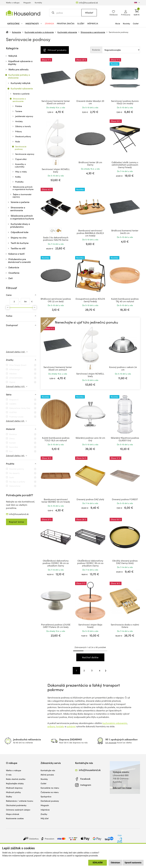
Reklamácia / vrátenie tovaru (20, 801)
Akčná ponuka (47, 775)
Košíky (18, 177)
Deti (11, 278)
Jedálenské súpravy (24, 116)
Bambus (13, 434)
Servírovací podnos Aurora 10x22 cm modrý (125, 102)
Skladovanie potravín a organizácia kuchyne (23, 188)
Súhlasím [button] (98, 863)
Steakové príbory (23, 136)
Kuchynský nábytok (21, 83)
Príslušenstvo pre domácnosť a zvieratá (19, 261)
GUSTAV (13, 412)
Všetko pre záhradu (18, 69)
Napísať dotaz (17, 522)
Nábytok (13, 56)
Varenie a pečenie (21, 94)
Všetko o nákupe (13, 3)
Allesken (13, 374)
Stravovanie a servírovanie (93, 32)
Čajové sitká (21, 159)
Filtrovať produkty (57, 50)
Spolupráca (46, 796)
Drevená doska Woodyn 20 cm (90, 102)
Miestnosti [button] (32, 24)
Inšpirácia (93, 24)
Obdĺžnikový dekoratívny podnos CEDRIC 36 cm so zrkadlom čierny (56, 563)
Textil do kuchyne (20, 243)
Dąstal (12, 382)
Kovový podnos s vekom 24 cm (123, 368)
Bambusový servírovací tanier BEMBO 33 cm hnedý (56, 501)
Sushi (12, 477)
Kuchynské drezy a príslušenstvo (20, 225)
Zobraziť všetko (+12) (16, 352)
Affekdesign (15, 369)
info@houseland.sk (88, 3)
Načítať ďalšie (90, 657)
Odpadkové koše (20, 232)
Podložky (19, 182)
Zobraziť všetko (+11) (16, 386)
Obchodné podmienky (16, 805)
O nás (9, 775)
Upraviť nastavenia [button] (133, 863)
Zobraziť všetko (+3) (15, 421)
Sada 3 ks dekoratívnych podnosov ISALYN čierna (56, 239)
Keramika (14, 447)
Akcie (118, 24)
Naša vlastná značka (16, 779)
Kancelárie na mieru (50, 788)
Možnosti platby (13, 792)
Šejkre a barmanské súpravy (22, 196)
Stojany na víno (19, 238)
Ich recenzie (111, 743)
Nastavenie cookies (15, 818)
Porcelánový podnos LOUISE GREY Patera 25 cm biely (56, 626)
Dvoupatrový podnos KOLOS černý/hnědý (90, 300)
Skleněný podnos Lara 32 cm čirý (90, 439)
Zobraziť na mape (122, 788)
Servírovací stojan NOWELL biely (56, 170)
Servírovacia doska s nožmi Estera (125, 626)
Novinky (126, 24)
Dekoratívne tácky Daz (20, 408)
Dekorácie (14, 267)
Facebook (85, 779)
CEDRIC (13, 404)
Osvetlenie (14, 273)
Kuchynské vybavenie (67, 32)
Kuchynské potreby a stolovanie (39, 32)
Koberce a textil (16, 254)
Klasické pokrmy (17, 469)
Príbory (19, 131)
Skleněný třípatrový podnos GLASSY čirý (125, 439)
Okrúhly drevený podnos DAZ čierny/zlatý (125, 562)
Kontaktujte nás (48, 770)
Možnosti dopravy (14, 788)
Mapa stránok (13, 814)
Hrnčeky (19, 121)
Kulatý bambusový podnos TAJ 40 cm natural (125, 300)
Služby (81, 24)
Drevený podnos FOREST (125, 499)
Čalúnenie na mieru (50, 792)
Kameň (12, 443)
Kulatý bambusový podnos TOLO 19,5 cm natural (56, 439)
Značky (44, 814)
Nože (18, 142)
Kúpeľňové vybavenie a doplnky (20, 63)
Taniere (19, 111)
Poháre (19, 106)
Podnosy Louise (16, 417)
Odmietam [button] (115, 863)
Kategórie (16, 32)
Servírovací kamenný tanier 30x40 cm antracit (56, 102)
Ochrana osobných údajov (18, 810)
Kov (11, 451)
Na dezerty (14, 473)
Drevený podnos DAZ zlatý (90, 499)
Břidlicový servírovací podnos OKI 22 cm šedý (56, 300)
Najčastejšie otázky (15, 783)
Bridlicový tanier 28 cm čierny (90, 164)
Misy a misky (21, 172)
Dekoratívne (15, 486)
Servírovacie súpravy (25, 154)
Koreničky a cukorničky (20, 165)
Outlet (136, 24)
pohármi (71, 726)
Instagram (86, 785)
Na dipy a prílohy (17, 482)
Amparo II (14, 400)
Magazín (27, 3)
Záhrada (49, 24)
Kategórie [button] (13, 24)
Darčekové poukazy (50, 801)
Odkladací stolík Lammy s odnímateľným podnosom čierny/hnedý (125, 165)
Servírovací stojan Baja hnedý (90, 626)
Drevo (12, 438)
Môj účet (45, 818)
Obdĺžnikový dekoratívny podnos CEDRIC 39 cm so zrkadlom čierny (90, 563)
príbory (51, 726)
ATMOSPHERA (16, 378)
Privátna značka (66, 24)
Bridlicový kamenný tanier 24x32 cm (125, 232)
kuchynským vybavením (115, 723)
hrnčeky (60, 726)
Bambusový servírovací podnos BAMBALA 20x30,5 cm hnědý (90, 233)
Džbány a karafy (23, 126)
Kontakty (38, 3)
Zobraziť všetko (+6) (15, 456)
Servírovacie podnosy (119, 32)
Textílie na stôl (18, 248)
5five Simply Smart (18, 365)
